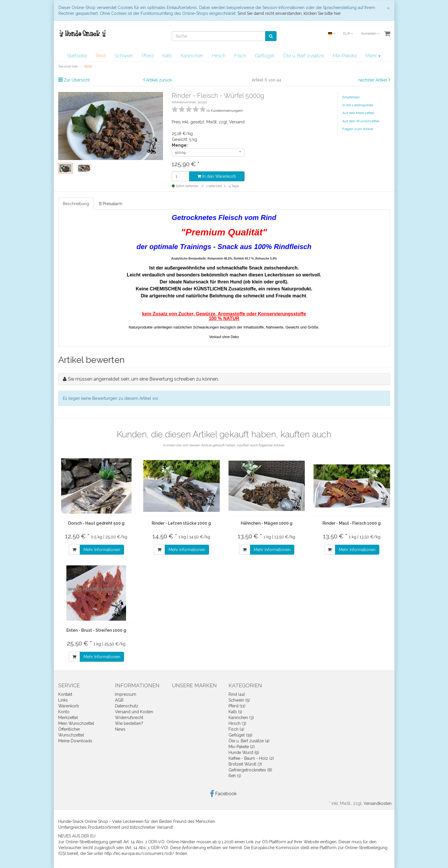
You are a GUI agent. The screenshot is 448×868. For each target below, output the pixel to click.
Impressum (126, 694)
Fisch (240, 56)
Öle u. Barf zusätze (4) (249, 741)
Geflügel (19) (240, 735)
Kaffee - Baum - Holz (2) (251, 758)
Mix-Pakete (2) (242, 747)
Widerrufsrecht (129, 718)
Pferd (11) (237, 706)
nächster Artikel (373, 80)
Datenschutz (127, 706)
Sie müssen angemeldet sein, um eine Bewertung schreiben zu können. (143, 379)
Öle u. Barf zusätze (303, 56)
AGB (119, 700)
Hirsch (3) (237, 723)
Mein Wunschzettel (76, 723)
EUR (348, 34)
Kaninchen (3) (241, 718)
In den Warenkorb (217, 176)
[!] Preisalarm (111, 204)
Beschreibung (76, 204)
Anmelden (370, 34)
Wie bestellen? (129, 723)
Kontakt (65, 694)
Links (63, 700)
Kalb (167, 56)
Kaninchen (192, 56)
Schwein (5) (239, 700)
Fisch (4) (236, 729)
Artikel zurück (159, 80)
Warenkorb (69, 706)
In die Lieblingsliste (358, 105)
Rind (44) (237, 694)
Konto (64, 712)
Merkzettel (68, 718)
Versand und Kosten (134, 712)
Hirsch (219, 56)
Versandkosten (378, 803)
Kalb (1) (235, 712)
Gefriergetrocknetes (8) (250, 770)
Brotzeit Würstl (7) (245, 764)
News (120, 729)
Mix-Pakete (345, 56)
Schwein (124, 56)
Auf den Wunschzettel (361, 121)
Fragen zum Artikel (358, 129)
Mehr (373, 56)
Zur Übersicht (77, 80)
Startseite (77, 56)
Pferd (148, 56)
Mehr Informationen (102, 550)
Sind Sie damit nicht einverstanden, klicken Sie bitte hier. (289, 13)
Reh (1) (235, 776)
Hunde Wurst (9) (244, 752)
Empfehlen (351, 97)
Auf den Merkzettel (358, 113)
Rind (101, 56)
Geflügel (264, 56)
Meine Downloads (75, 741)
